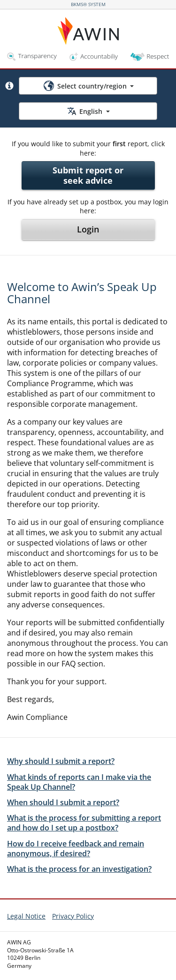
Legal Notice (26, 916)
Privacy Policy (73, 916)
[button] (9, 86)
